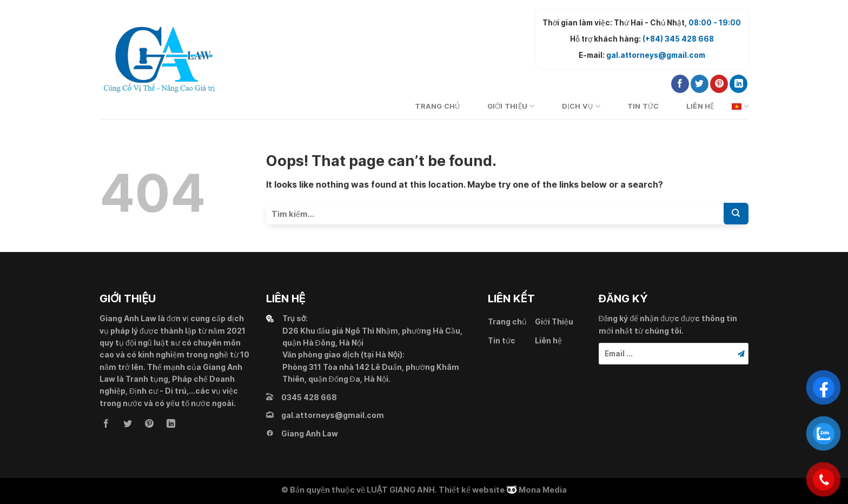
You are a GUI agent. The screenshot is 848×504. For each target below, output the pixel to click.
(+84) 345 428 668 (678, 39)
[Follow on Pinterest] (719, 84)
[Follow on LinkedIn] (738, 84)
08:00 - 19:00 (715, 23)
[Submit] (736, 214)
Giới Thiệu (511, 106)
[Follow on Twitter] (700, 84)
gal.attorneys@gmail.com (656, 55)
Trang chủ (437, 106)
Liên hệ (700, 106)
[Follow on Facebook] (680, 84)
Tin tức (643, 106)
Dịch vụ (581, 106)
